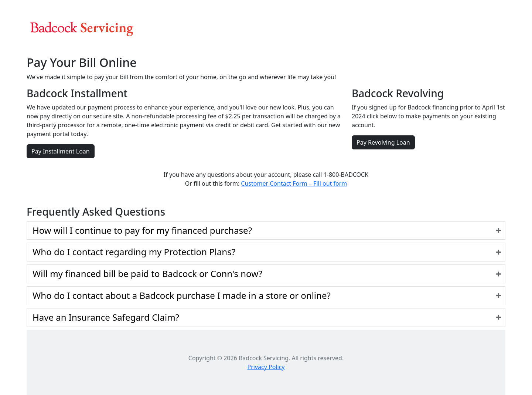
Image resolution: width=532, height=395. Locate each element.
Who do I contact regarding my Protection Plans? (134, 252)
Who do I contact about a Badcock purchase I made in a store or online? (182, 295)
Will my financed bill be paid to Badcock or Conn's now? (147, 274)
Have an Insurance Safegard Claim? (106, 317)
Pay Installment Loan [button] (61, 151)
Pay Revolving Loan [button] (383, 142)
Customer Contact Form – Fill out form (294, 183)
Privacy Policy (266, 367)
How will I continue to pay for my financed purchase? (142, 230)
